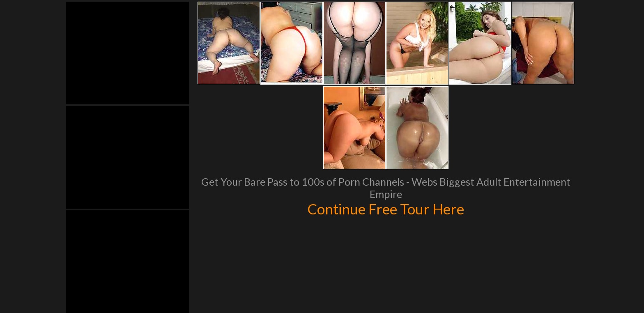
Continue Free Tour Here (386, 209)
